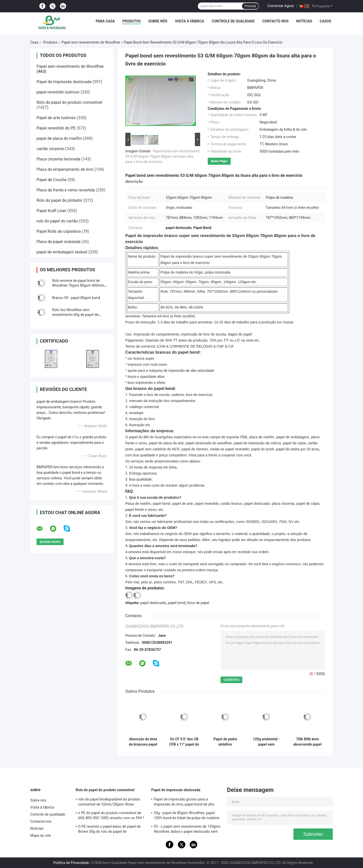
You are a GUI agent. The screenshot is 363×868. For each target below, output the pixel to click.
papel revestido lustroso (58, 92)
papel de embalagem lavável (62, 252)
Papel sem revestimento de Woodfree (91, 42)
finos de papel (198, 603)
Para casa (105, 21)
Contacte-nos (275, 21)
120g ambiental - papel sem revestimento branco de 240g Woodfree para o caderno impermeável (266, 742)
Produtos (131, 21)
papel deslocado (153, 603)
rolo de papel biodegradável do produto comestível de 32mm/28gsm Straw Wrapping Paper (109, 803)
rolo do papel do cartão (57, 221)
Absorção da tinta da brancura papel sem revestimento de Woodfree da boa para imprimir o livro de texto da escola (143, 742)
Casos (325, 21)
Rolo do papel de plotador (59, 200)
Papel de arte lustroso (56, 118)
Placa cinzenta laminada (58, 159)
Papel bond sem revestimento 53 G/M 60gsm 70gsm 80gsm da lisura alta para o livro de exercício (162, 156)
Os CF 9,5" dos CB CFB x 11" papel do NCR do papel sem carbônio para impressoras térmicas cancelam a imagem (184, 742)
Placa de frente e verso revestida (66, 190)
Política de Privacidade (71, 863)
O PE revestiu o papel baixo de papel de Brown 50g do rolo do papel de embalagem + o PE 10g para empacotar (110, 830)
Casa (34, 42)
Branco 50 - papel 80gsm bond (76, 298)
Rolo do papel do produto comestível (69, 102)
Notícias (304, 21)
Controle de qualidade (233, 21)
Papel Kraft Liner (51, 211)
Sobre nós (158, 21)
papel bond (177, 603)
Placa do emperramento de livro (65, 169)
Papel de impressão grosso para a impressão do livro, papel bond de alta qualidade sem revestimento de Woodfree (187, 803)
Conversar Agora (281, 6)
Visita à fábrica (190, 21)
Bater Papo (219, 161)
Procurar (250, 6)
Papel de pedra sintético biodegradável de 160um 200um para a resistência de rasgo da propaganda (225, 742)
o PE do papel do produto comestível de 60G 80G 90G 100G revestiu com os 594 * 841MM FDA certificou (111, 816)
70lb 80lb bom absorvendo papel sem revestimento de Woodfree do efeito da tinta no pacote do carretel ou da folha (307, 742)
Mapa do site (41, 836)
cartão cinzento (50, 149)
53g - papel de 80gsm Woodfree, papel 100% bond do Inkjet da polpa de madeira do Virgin (187, 816)
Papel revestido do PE (56, 128)
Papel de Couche (52, 180)
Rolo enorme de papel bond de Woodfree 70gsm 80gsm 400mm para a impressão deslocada (78, 285)
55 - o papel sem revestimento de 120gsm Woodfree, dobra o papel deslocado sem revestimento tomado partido (187, 830)
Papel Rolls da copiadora (59, 231)
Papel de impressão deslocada (64, 82)
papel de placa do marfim (59, 138)
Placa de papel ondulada (58, 242)
